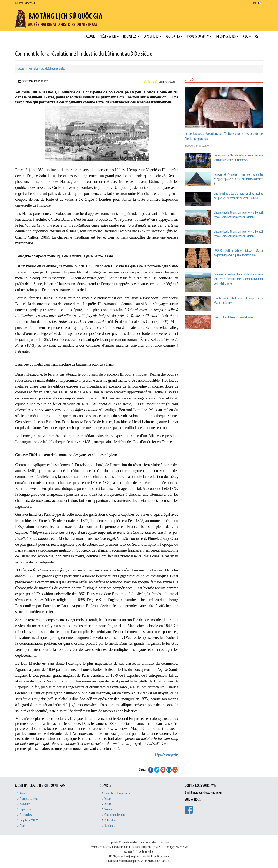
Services (109, 810)
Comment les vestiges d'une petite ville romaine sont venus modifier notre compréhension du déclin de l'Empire (238, 279)
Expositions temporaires (117, 793)
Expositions (152, 37)
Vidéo (108, 799)
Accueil (91, 37)
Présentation (109, 37)
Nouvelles (131, 37)
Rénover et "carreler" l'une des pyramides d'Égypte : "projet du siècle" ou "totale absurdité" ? (238, 179)
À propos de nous (29, 799)
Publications (111, 820)
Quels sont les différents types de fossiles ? (234, 318)
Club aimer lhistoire (115, 815)
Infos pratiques (227, 37)
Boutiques (110, 826)
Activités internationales (53, 69)
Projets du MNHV (199, 37)
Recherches (174, 37)
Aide (247, 37)
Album (108, 804)
